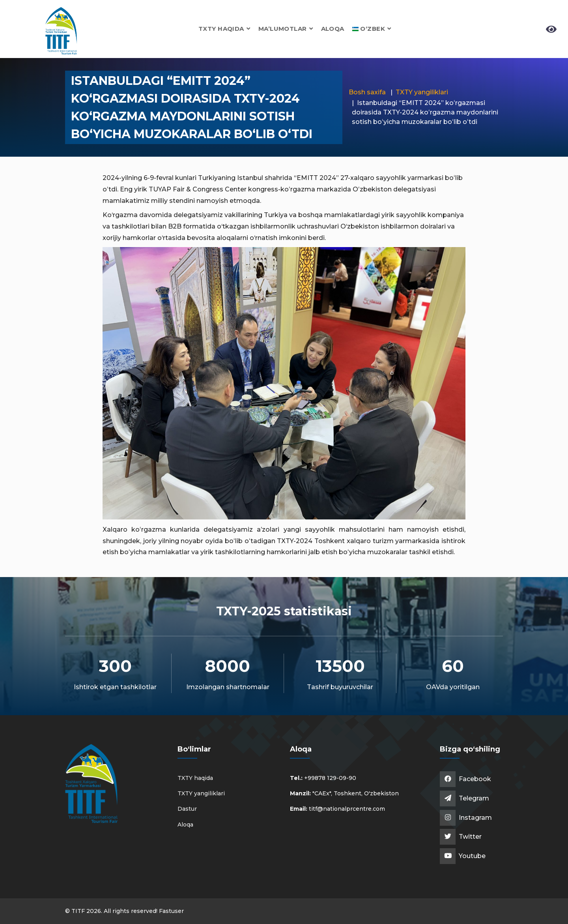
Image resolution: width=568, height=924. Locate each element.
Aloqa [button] (333, 29)
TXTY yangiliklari (422, 92)
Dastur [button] (187, 809)
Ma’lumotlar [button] (286, 29)
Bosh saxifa (367, 92)
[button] (372, 29)
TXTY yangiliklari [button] (201, 793)
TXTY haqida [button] (224, 29)
